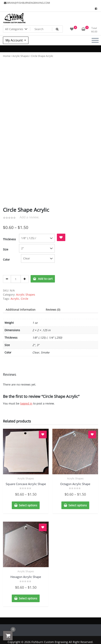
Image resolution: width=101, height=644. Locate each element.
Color (6, 260)
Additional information (21, 310)
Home (7, 56)
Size (6, 249)
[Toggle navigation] (95, 40)
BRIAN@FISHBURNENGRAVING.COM (27, 3)
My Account (15, 40)
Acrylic (15, 299)
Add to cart (45, 279)
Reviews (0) (53, 310)
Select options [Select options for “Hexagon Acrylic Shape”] (28, 598)
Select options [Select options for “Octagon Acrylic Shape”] (78, 505)
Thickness (9, 239)
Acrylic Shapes (21, 56)
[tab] (21, 310)
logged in (26, 403)
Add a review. (29, 217)
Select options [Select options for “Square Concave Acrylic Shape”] (28, 505)
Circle (25, 299)
